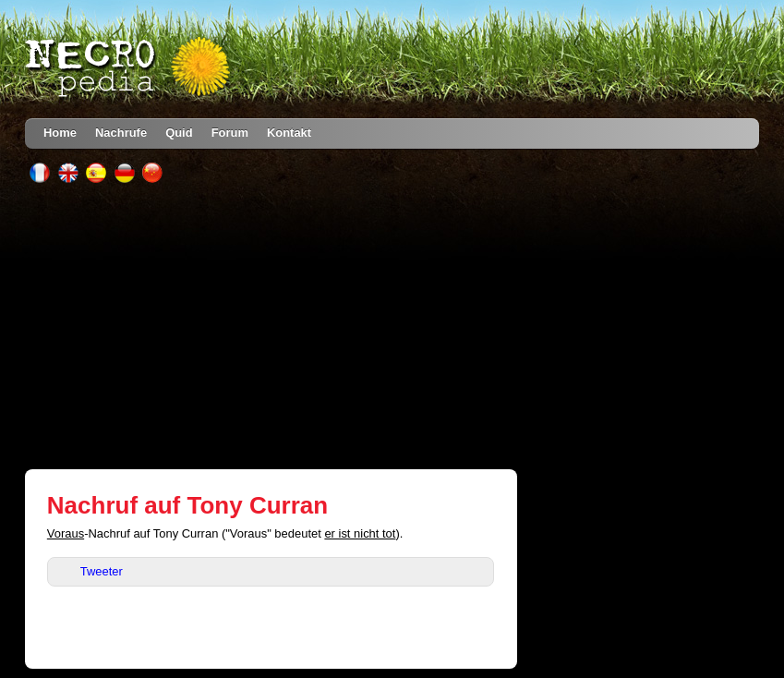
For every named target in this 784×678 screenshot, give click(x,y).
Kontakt (289, 133)
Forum (230, 133)
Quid (179, 133)
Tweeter (102, 571)
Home (60, 133)
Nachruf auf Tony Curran (187, 505)
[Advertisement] (392, 326)
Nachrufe (121, 133)
